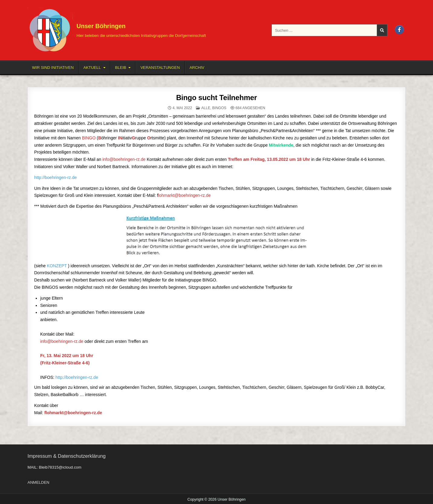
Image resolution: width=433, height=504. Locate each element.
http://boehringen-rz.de (55, 177)
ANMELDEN (38, 482)
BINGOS (219, 108)
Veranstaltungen (160, 68)
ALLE (206, 108)
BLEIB (121, 68)
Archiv (197, 68)
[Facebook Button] (399, 30)
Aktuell (92, 68)
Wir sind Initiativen (53, 68)
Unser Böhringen (101, 26)
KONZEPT (57, 266)
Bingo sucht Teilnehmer (216, 98)
